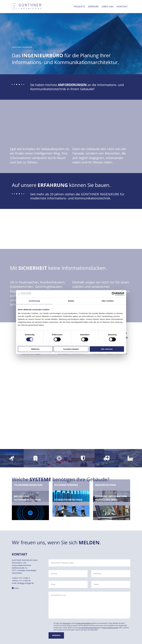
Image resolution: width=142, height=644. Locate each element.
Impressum (67, 623)
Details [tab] (71, 301)
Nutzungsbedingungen (111, 628)
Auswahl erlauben (71, 349)
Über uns (108, 6)
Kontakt (122, 6)
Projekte (79, 6)
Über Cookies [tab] (108, 301)
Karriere (93, 6)
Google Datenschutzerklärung (89, 628)
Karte (16, 588)
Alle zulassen (107, 349)
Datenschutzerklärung (84, 623)
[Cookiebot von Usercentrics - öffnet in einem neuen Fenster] (114, 294)
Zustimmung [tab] (34, 301)
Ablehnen (35, 349)
